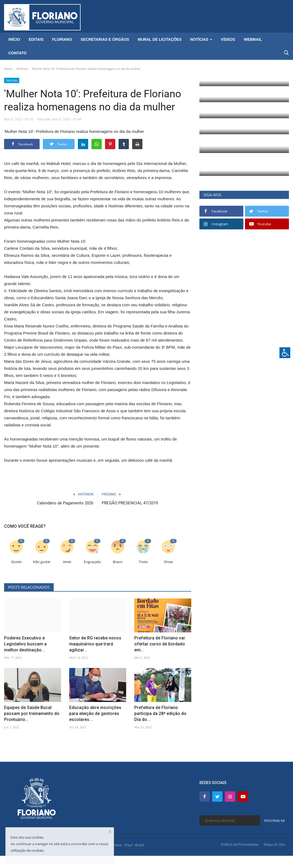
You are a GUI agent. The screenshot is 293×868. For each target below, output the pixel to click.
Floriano (62, 39)
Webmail (253, 39)
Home (8, 69)
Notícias (22, 69)
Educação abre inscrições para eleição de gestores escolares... (95, 714)
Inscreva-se (275, 820)
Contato (17, 53)
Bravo (118, 562)
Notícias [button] (201, 39)
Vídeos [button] (228, 39)
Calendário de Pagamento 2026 (65, 503)
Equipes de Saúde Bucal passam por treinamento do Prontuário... (32, 714)
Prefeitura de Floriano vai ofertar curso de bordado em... (160, 644)
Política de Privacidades (240, 844)
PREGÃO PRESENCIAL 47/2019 (130, 503)
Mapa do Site (274, 844)
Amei (67, 562)
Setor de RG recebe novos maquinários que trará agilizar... (95, 644)
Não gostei (42, 562)
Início (14, 39)
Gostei (16, 562)
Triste (143, 562)
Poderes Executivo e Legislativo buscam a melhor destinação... (25, 644)
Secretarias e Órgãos (105, 39)
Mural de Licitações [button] (160, 39)
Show (168, 562)
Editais (36, 39)
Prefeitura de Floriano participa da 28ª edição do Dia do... (160, 714)
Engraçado (92, 562)
